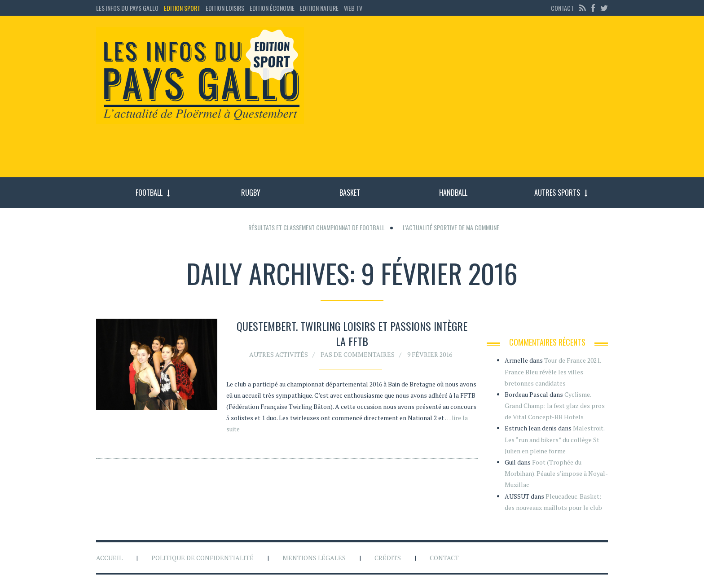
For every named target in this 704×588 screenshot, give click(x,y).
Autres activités (279, 354)
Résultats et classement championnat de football (317, 227)
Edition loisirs (225, 8)
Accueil (109, 558)
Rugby (251, 193)
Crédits (388, 558)
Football (149, 193)
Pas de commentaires (358, 354)
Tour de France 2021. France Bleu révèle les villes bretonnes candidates (553, 371)
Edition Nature (319, 8)
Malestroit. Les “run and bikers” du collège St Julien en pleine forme (554, 439)
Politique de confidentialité (202, 558)
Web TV (353, 8)
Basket (350, 193)
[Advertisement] (463, 101)
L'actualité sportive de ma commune (451, 227)
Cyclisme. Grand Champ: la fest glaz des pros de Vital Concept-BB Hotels (555, 406)
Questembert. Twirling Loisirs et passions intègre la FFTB (352, 333)
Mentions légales (314, 558)
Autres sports (557, 193)
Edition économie (272, 8)
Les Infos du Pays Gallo (127, 8)
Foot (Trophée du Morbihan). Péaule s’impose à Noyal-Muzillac (556, 473)
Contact (562, 8)
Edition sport (182, 8)
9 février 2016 (430, 354)
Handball (453, 193)
